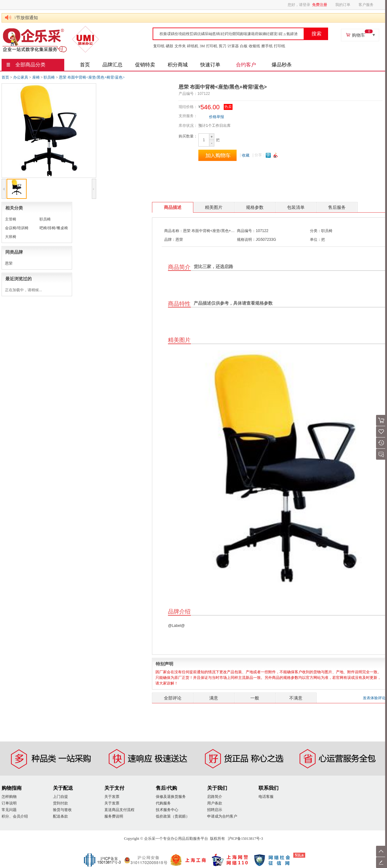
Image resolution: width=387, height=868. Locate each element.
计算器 (233, 46)
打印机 (212, 46)
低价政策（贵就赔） (173, 816)
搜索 (316, 34)
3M (202, 46)
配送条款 (60, 816)
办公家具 (21, 77)
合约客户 (246, 65)
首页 (85, 65)
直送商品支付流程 (119, 810)
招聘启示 (215, 810)
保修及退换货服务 (171, 797)
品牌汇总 (112, 65)
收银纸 (254, 46)
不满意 (296, 698)
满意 (214, 698)
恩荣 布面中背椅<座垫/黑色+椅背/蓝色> (92, 77)
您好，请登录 (299, 5)
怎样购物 (9, 797)
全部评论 (173, 698)
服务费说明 (114, 816)
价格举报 (217, 117)
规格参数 (255, 207)
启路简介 (215, 797)
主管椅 (11, 219)
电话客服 (266, 797)
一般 (255, 698)
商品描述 (173, 207)
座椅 (36, 77)
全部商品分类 (26, 65)
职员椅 (49, 77)
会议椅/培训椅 (17, 228)
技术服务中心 (167, 810)
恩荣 (9, 263)
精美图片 (214, 207)
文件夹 (180, 46)
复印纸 (159, 46)
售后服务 (337, 207)
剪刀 (222, 46)
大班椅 (11, 237)
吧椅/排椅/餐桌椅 (54, 228)
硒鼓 (170, 46)
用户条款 (215, 803)
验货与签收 (62, 810)
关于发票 (112, 797)
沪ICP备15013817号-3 (246, 839)
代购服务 (163, 803)
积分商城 (178, 65)
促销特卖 (145, 65)
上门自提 (60, 797)
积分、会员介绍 (15, 816)
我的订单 (343, 5)
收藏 (246, 155)
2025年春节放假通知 (22, 18)
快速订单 (210, 65)
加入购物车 (217, 155)
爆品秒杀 (282, 65)
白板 (244, 46)
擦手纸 (267, 46)
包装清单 (296, 207)
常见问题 (9, 810)
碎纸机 (193, 46)
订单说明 (9, 803)
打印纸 (280, 46)
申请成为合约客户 (222, 816)
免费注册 (320, 5)
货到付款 (60, 803)
